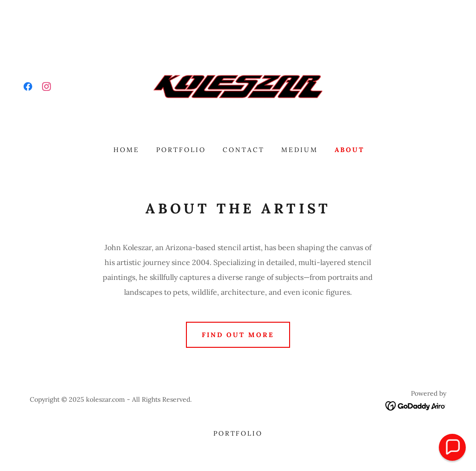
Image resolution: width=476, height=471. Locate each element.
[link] (28, 86)
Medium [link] (300, 150)
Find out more (238, 335)
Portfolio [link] (181, 150)
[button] (452, 447)
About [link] (350, 150)
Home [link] (126, 150)
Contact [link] (244, 150)
